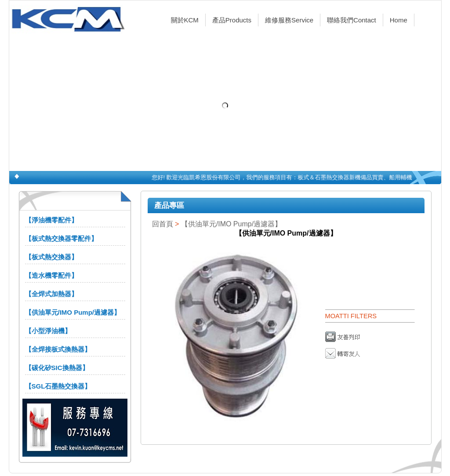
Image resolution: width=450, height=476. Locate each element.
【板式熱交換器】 (51, 257)
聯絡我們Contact (352, 20)
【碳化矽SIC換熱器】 (57, 368)
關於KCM (185, 20)
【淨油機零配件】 (51, 220)
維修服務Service (289, 20)
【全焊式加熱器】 (51, 294)
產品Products (232, 20)
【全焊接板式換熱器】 (58, 349)
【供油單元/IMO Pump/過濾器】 (73, 312)
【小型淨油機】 (48, 331)
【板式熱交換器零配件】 (61, 238)
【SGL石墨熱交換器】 (58, 386)
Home (399, 20)
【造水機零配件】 (51, 275)
